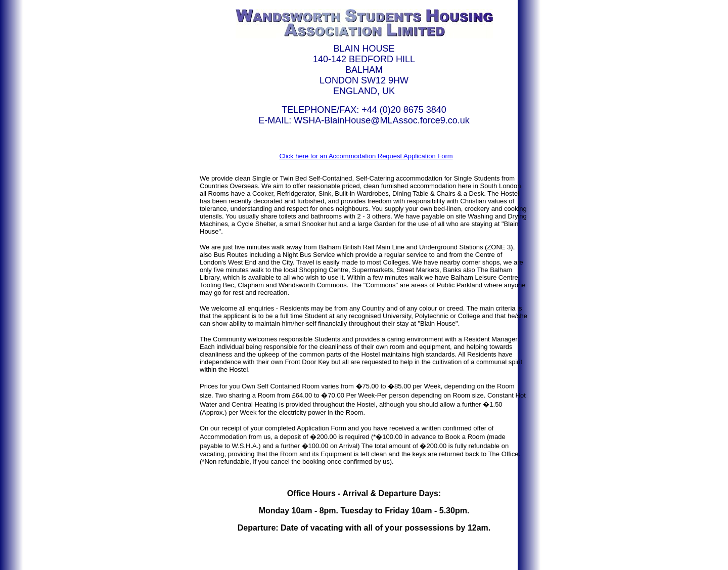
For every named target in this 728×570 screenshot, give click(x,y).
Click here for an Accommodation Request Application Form (366, 156)
